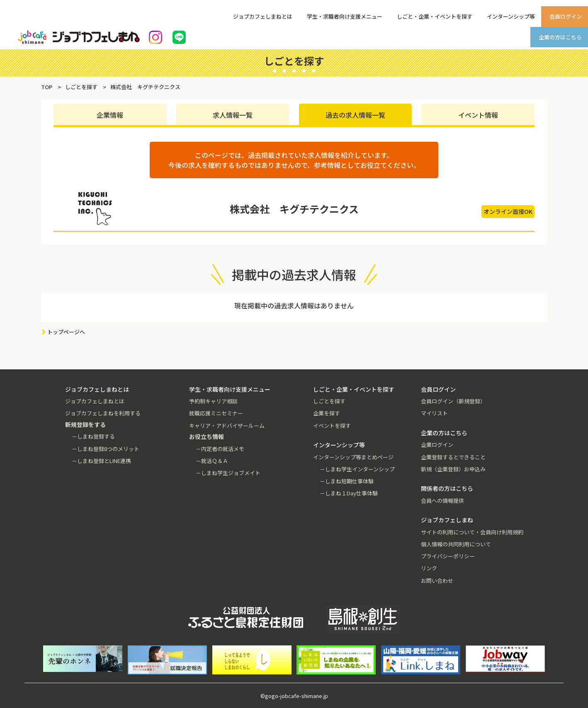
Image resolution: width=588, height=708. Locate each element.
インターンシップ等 (511, 16)
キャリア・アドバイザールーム (227, 426)
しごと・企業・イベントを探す (435, 16)
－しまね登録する (93, 436)
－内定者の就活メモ (220, 449)
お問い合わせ (437, 581)
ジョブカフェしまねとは (263, 16)
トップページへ (66, 332)
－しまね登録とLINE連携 (101, 461)
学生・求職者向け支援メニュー (345, 16)
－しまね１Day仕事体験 (349, 493)
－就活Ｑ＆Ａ (212, 461)
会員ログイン (566, 16)
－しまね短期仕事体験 (347, 481)
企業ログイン (437, 445)
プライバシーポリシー (448, 556)
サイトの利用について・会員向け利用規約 (472, 532)
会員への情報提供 (442, 501)
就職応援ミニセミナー (216, 413)
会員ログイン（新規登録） (453, 401)
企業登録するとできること (453, 457)
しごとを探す (329, 401)
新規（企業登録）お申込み (453, 469)
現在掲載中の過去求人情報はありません (294, 306)
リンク (429, 568)
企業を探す (327, 413)
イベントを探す (332, 426)
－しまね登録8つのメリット (106, 449)
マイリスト (434, 413)
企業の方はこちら (560, 37)
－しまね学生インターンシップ (357, 469)
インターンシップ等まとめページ (353, 457)
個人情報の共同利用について (456, 544)
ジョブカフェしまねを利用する (103, 413)
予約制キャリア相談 (213, 401)
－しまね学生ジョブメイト (228, 473)
